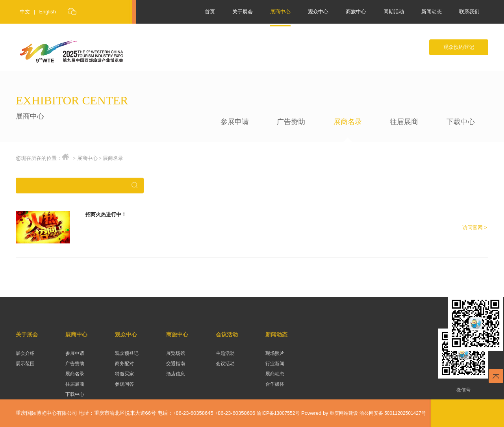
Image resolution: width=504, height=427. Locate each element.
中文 (25, 12)
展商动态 (275, 374)
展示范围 (25, 364)
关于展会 (243, 12)
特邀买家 (124, 374)
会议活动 (227, 334)
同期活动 (394, 12)
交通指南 (176, 364)
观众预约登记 (459, 47)
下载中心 (461, 122)
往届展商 (404, 122)
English (47, 12)
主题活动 (225, 353)
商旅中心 (356, 12)
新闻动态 (432, 12)
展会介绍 (25, 353)
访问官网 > (475, 227)
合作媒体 (275, 384)
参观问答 (124, 384)
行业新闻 (275, 364)
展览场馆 (176, 353)
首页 (210, 12)
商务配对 (124, 364)
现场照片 (275, 353)
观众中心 (318, 12)
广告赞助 (291, 122)
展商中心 (280, 12)
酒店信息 (176, 374)
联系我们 (469, 12)
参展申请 (235, 122)
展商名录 (348, 122)
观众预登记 (127, 353)
